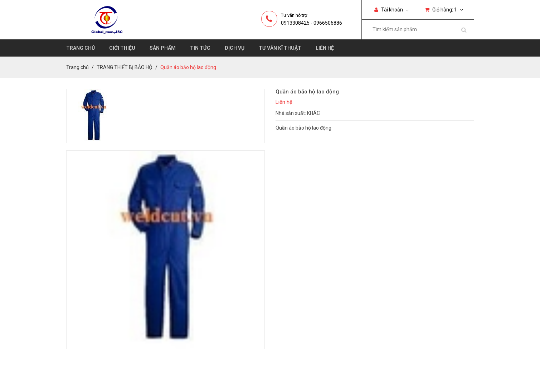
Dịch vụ (235, 48)
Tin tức (200, 48)
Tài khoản (389, 10)
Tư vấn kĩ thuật (280, 48)
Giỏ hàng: (444, 10)
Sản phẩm (163, 48)
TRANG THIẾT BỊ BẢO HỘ (125, 67)
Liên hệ (325, 48)
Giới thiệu (122, 48)
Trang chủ (81, 48)
